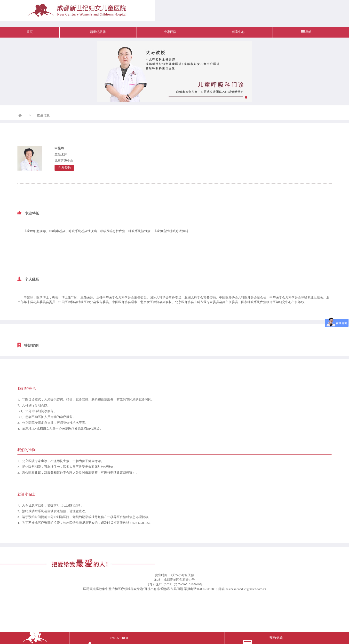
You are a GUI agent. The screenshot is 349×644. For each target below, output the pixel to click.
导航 (308, 32)
